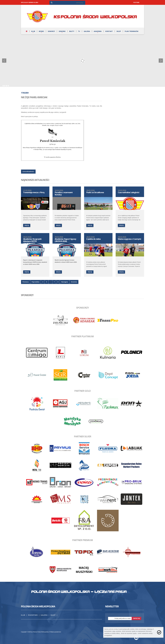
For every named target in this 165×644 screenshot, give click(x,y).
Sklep (119, 31)
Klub (33, 31)
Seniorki (62, 31)
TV (79, 31)
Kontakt (109, 31)
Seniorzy (51, 31)
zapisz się (136, 618)
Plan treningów (132, 31)
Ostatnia (74, 282)
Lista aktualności (28, 172)
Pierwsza (26, 282)
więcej (27, 225)
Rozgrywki (33, 615)
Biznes (41, 31)
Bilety (72, 31)
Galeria (87, 31)
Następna (65, 282)
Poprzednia (36, 282)
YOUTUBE (136, 3)
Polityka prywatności (55, 632)
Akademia (98, 31)
